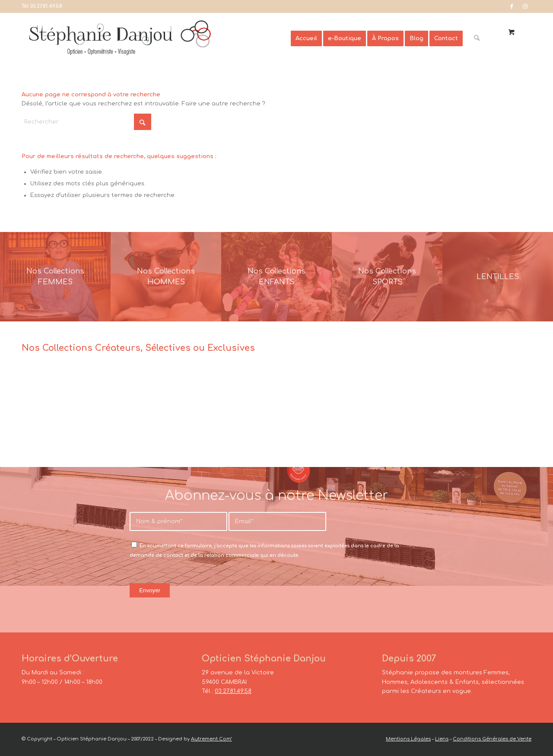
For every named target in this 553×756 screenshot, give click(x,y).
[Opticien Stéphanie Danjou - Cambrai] (159, 38)
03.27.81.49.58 (46, 6)
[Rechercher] (477, 38)
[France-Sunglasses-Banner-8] (387, 277)
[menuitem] (306, 38)
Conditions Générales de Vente (492, 739)
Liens (442, 739)
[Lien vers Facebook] (512, 6)
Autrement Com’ (211, 739)
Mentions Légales (408, 739)
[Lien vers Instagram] (525, 6)
